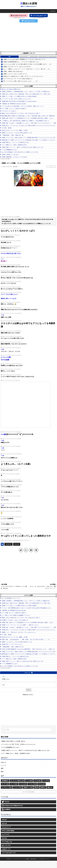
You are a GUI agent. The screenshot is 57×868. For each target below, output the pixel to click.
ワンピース (8, 544)
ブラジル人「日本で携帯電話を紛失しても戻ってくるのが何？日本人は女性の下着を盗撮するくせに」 (27, 608)
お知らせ (3, 762)
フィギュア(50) (32, 784)
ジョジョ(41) (23, 784)
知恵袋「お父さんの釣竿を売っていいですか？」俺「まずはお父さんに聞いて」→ (22, 113)
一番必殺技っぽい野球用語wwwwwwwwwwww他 (14, 104)
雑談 (16, 167)
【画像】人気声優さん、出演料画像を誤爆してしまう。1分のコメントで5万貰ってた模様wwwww (26, 92)
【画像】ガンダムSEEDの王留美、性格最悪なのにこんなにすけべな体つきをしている (24, 59)
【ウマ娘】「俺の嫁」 (7, 128)
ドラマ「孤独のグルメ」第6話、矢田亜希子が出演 (14, 145)
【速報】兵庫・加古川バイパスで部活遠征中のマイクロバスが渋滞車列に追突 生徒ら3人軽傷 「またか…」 (28, 118)
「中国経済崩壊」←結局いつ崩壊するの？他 (12, 135)
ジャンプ (17, 544)
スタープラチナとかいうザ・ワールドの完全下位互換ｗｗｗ (18, 79)
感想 (2, 768)
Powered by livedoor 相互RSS (6, 159)
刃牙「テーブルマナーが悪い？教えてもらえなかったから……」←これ (20, 81)
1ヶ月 (47, 57)
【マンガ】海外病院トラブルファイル (11, 598)
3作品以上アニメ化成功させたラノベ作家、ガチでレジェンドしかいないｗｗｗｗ (23, 76)
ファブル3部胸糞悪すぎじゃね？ (9, 150)
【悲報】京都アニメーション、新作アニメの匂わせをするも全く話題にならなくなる (22, 147)
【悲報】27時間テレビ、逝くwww (10, 155)
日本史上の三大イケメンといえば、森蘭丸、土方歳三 (15, 130)
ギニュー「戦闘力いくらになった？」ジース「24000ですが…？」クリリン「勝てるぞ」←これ (26, 69)
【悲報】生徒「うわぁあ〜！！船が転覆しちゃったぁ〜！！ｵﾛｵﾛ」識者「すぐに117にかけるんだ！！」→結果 (29, 123)
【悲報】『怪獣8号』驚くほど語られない (13, 71)
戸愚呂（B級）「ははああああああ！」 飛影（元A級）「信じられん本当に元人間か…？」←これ (26, 639)
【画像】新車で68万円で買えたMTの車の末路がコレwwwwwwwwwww (19, 101)
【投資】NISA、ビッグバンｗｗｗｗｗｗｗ (12, 644)
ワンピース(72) (18, 787)
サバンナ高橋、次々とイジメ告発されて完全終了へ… (15, 109)
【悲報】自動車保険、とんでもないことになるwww (14, 157)
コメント (51, 166)
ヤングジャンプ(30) (7, 787)
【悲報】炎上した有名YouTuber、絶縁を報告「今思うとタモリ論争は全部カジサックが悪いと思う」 (26, 94)
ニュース (3, 765)
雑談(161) (50, 787)
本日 (10, 57)
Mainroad (33, 859)
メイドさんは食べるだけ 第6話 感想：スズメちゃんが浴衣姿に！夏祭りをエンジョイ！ (23, 106)
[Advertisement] (28, 37)
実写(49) (37, 787)
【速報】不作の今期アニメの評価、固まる (13, 741)
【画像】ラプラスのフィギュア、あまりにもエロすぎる (17, 67)
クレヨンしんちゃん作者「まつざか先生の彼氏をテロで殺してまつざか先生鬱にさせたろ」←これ (27, 64)
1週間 (28, 57)
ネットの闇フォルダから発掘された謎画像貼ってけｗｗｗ (16, 615)
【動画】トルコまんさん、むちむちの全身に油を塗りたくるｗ (17, 133)
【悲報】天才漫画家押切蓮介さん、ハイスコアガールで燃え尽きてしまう (21, 62)
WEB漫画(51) (5, 781)
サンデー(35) (5, 784)
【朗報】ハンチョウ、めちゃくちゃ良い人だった (15, 74)
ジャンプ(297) (14, 784)
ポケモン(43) (41, 784)
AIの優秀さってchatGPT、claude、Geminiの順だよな (15, 620)
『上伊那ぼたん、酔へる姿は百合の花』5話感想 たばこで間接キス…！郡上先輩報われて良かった (25, 121)
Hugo (28, 859)
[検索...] (28, 730)
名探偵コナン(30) (28, 787)
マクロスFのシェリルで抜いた (9, 111)
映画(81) (43, 787)
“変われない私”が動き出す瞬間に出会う (11, 89)
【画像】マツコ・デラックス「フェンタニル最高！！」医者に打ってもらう (20, 625)
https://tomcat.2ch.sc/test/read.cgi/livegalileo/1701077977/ (17, 540)
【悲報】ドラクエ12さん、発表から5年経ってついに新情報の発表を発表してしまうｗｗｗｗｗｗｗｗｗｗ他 (28, 138)
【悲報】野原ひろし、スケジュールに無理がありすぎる (15, 142)
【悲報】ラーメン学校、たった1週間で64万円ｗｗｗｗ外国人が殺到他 (19, 96)
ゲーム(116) (46, 781)
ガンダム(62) (37, 781)
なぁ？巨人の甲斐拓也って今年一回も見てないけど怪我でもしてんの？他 (20, 152)
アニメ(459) (29, 781)
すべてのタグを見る (29, 792)
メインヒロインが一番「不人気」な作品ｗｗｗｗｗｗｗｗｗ (16, 99)
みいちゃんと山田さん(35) (17, 781)
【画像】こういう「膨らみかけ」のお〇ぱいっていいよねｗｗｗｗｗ (18, 632)
